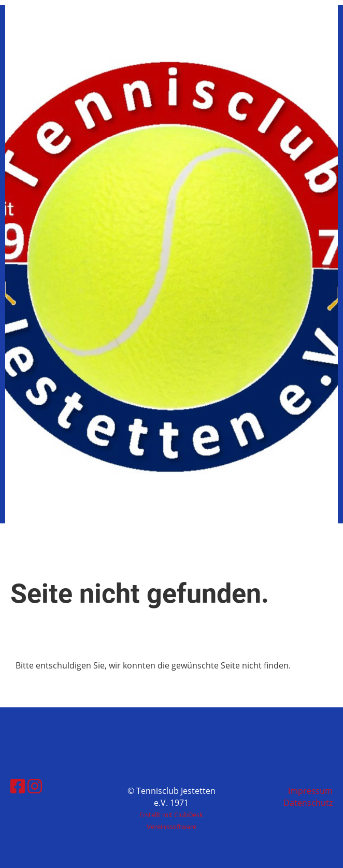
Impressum (310, 791)
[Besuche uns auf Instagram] (35, 786)
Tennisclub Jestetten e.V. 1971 (98, 34)
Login (253, 34)
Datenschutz (308, 803)
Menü (302, 34)
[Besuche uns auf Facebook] (18, 786)
